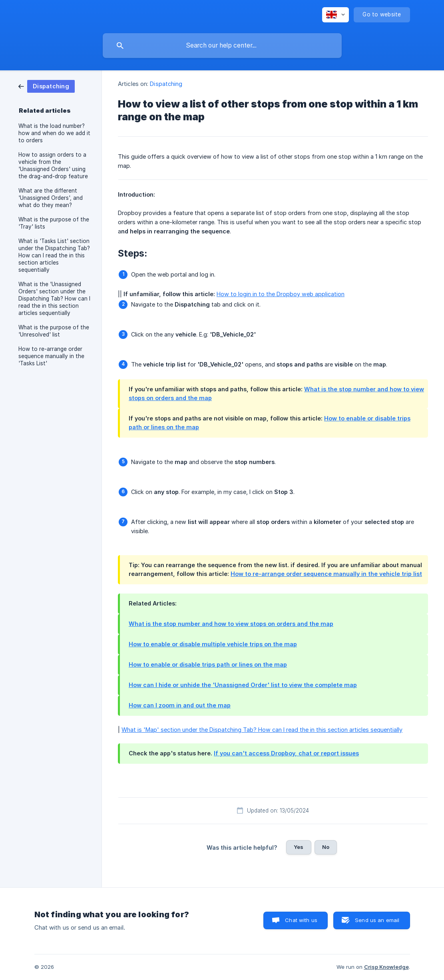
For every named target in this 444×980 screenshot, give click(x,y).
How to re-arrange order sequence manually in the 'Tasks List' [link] (51, 356)
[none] (335, 15)
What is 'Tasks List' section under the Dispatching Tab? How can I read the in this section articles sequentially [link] (54, 255)
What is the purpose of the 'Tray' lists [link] (54, 223)
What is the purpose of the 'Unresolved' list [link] (54, 331)
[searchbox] (222, 46)
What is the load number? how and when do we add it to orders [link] (54, 133)
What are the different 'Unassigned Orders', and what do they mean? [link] (51, 198)
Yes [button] (299, 847)
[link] (47, 86)
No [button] (326, 847)
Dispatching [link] (166, 84)
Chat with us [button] (301, 920)
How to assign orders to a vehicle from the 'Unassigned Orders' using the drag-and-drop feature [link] (53, 165)
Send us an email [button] (377, 920)
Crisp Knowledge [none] (386, 967)
